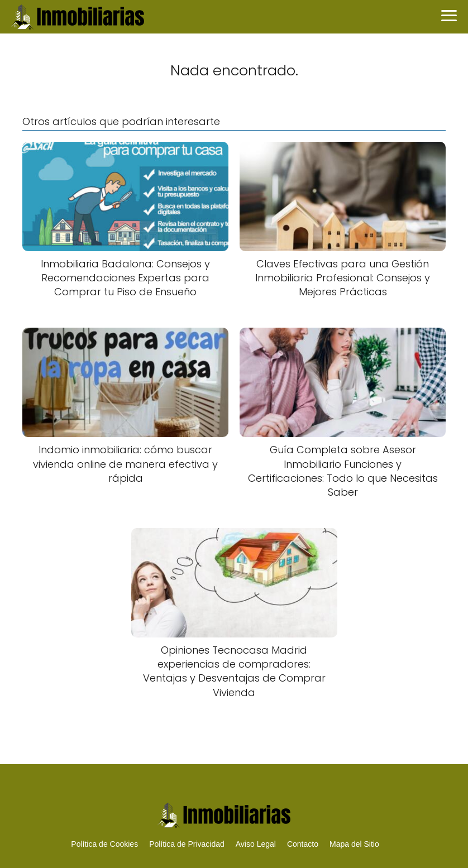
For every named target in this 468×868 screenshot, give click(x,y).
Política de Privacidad (187, 844)
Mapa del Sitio (354, 844)
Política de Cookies (104, 844)
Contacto (303, 844)
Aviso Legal (256, 844)
